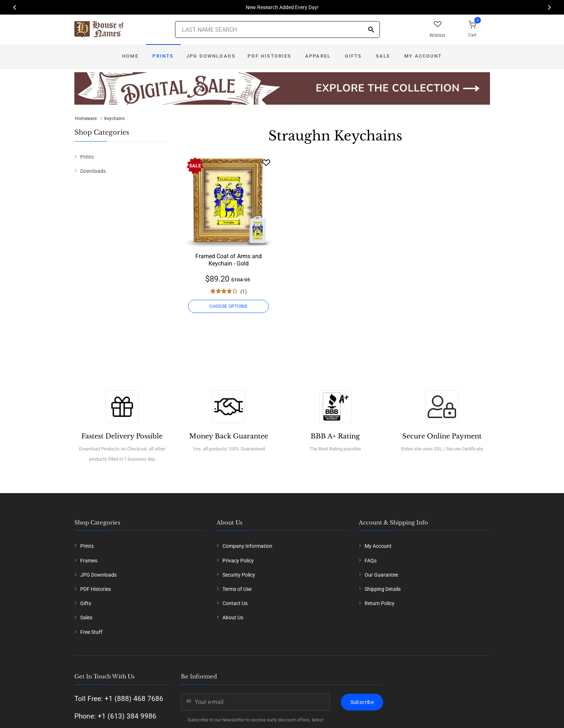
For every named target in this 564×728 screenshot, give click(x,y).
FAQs (371, 561)
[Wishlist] (266, 162)
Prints (163, 56)
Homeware (86, 119)
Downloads (93, 171)
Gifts (353, 56)
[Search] (371, 30)
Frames (89, 561)
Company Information (247, 546)
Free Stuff (91, 632)
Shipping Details (383, 589)
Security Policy (239, 575)
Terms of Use (237, 589)
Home (130, 56)
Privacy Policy (238, 561)
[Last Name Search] (277, 30)
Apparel (318, 56)
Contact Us (235, 603)
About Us (233, 617)
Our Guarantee (381, 575)
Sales (86, 617)
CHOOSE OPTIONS (229, 306)
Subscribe (362, 702)
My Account (423, 56)
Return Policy (380, 603)
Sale (383, 56)
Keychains (114, 119)
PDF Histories (269, 56)
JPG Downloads (211, 56)
